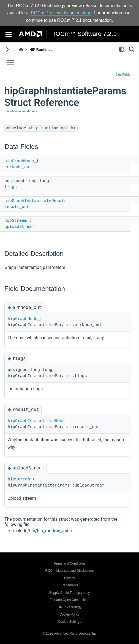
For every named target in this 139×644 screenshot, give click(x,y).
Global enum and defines (21, 111)
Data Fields (123, 75)
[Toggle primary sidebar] (7, 50)
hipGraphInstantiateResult (35, 201)
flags (11, 187)
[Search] (132, 49)
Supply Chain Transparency (69, 593)
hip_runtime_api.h (52, 128)
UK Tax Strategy (69, 607)
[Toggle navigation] (9, 34)
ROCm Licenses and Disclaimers (69, 571)
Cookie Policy (69, 614)
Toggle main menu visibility (12, 60)
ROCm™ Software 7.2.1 (84, 34)
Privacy (69, 578)
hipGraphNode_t (22, 161)
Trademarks (70, 585)
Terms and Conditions (69, 563)
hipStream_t (18, 221)
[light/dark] (122, 49)
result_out (17, 207)
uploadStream (19, 227)
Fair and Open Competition (69, 600)
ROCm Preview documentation (61, 13)
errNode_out (18, 167)
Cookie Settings (69, 622)
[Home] (21, 50)
